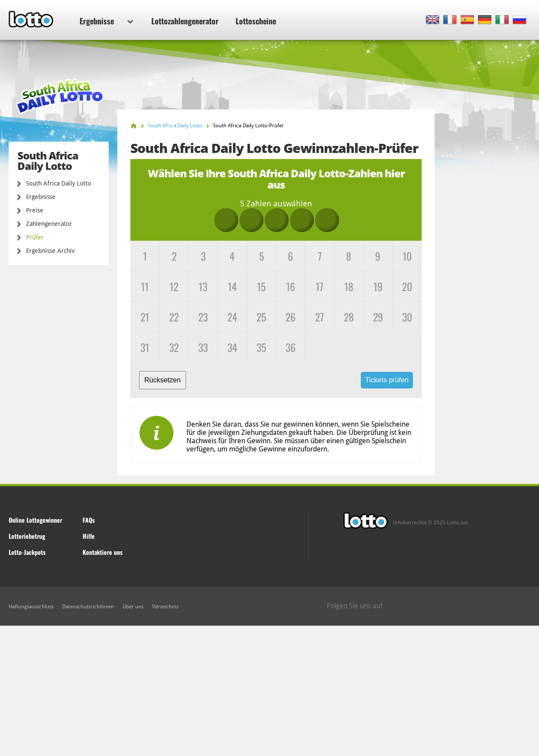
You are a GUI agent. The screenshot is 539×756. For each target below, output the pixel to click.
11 (145, 286)
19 (378, 286)
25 (261, 317)
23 (203, 317)
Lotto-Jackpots (27, 552)
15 (261, 286)
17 (319, 286)
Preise (35, 210)
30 (407, 317)
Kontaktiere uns (103, 552)
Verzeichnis (165, 607)
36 (291, 347)
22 (174, 317)
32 (174, 347)
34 (232, 347)
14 (232, 286)
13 (203, 286)
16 (291, 286)
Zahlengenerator (49, 224)
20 (407, 286)
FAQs (89, 520)
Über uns (133, 607)
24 (232, 317)
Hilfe (89, 536)
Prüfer (35, 237)
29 (378, 317)
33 (203, 347)
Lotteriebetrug (27, 536)
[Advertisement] (269, 691)
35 (261, 347)
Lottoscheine (256, 21)
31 (145, 347)
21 (145, 317)
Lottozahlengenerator (185, 21)
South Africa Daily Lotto (59, 183)
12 (174, 286)
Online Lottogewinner (35, 520)
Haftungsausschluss (31, 607)
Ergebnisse (106, 21)
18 (349, 286)
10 (407, 256)
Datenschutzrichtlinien (88, 607)
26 (291, 317)
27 (319, 317)
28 (349, 317)
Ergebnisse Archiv (50, 251)
